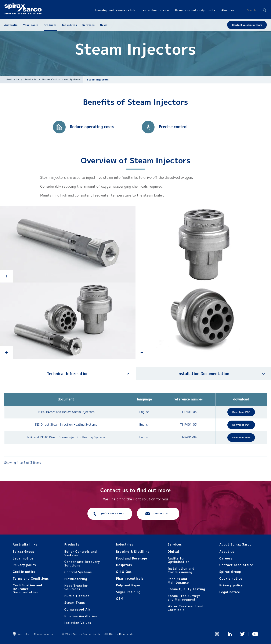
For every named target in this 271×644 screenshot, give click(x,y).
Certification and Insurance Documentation (27, 589)
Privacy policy (25, 565)
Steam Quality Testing (186, 589)
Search (264, 10)
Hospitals (124, 565)
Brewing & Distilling (133, 552)
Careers (226, 558)
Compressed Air (77, 609)
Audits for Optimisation (179, 560)
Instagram (217, 634)
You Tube (255, 634)
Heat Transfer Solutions (76, 587)
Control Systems (78, 572)
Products (31, 79)
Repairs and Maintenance (178, 581)
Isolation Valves (78, 623)
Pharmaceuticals (130, 578)
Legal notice (23, 558)
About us (227, 552)
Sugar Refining (128, 592)
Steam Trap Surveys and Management (184, 598)
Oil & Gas (124, 572)
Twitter (242, 634)
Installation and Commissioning (181, 570)
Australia (13, 79)
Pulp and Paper (128, 585)
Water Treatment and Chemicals (186, 608)
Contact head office (236, 565)
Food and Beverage (132, 558)
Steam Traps (75, 603)
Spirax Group (24, 552)
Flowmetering (76, 579)
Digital (174, 552)
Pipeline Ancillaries (81, 616)
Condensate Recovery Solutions (82, 564)
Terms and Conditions (31, 578)
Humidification (77, 596)
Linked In (230, 634)
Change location (44, 634)
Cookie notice (24, 572)
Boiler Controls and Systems (62, 79)
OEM (120, 599)
